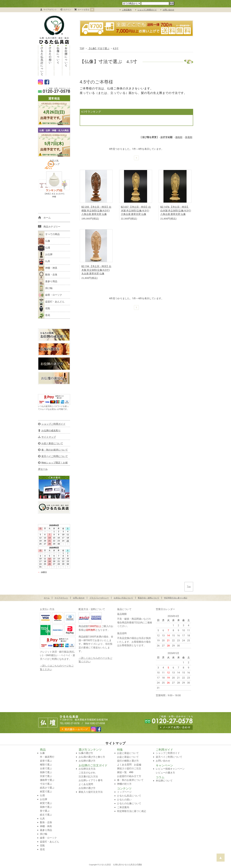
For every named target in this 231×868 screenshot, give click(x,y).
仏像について (58, 60)
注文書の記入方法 (88, 776)
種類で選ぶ (46, 765)
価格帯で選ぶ (47, 780)
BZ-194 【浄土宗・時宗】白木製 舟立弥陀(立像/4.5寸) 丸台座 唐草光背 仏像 (96, 270)
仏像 (44, 241)
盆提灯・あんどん (51, 302)
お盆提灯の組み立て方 (129, 776)
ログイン (67, 10)
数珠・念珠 (48, 275)
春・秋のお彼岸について (130, 780)
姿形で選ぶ (46, 761)
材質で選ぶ (46, 792)
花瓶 (44, 309)
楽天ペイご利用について (169, 757)
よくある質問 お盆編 (129, 765)
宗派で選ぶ (46, 776)
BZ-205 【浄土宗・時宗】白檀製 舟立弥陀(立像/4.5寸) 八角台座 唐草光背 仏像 (96, 211)
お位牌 (45, 255)
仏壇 (44, 248)
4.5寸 (116, 48)
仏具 (44, 261)
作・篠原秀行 (47, 757)
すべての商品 (49, 234)
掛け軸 (45, 288)
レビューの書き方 (165, 773)
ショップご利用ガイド (147, 10)
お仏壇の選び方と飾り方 (92, 757)
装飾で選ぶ (46, 772)
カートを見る (86, 10)
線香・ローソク (50, 295)
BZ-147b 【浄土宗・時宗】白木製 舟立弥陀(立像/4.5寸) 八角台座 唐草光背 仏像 (176, 211)
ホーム (47, 598)
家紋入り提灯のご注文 (129, 768)
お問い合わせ (168, 10)
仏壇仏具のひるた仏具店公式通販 (128, 865)
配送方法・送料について (149, 598)
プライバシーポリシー (99, 598)
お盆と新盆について (128, 753)
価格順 (179, 137)
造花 (44, 315)
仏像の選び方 (86, 753)
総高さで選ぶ (47, 788)
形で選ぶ (45, 811)
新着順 (189, 137)
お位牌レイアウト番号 (91, 780)
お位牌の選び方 (87, 761)
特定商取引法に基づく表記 (176, 598)
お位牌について (66, 60)
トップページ (124, 792)
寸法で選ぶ (46, 784)
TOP (82, 48)
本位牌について (164, 781)
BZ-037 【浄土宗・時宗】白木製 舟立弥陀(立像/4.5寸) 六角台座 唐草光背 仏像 (136, 211)
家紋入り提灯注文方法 (91, 792)
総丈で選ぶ (46, 815)
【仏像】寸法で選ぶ (99, 48)
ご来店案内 (127, 10)
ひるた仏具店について (42, 60)
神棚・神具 (48, 268)
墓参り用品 (48, 282)
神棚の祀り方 (124, 784)
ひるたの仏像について (129, 803)
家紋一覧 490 (125, 772)
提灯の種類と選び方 (128, 761)
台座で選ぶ (46, 768)
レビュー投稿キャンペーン (170, 769)
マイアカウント (50, 10)
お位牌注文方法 (87, 769)
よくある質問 (86, 784)
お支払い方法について (123, 598)
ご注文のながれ (87, 773)
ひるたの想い (50, 60)
